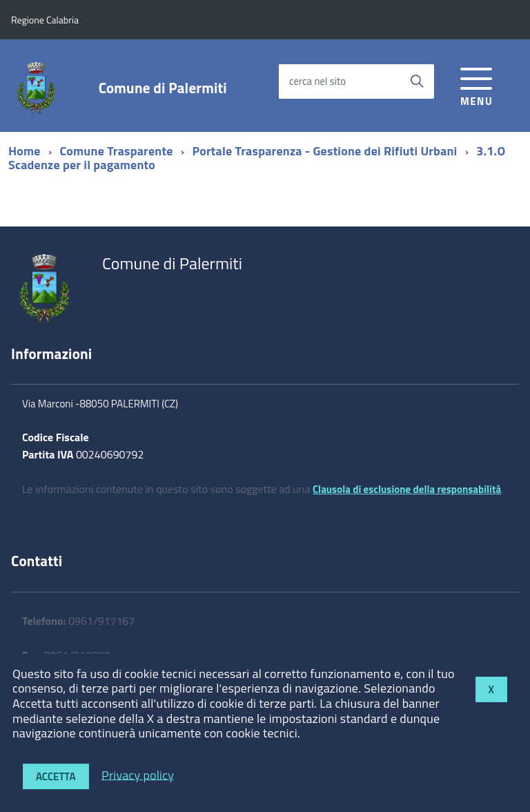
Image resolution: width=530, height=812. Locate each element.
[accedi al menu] (477, 85)
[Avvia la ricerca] (417, 81)
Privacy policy (138, 774)
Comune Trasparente (117, 151)
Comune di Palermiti (163, 88)
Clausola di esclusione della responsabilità (407, 489)
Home (24, 151)
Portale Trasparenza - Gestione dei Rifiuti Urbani (324, 151)
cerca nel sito (317, 81)
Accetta (56, 776)
